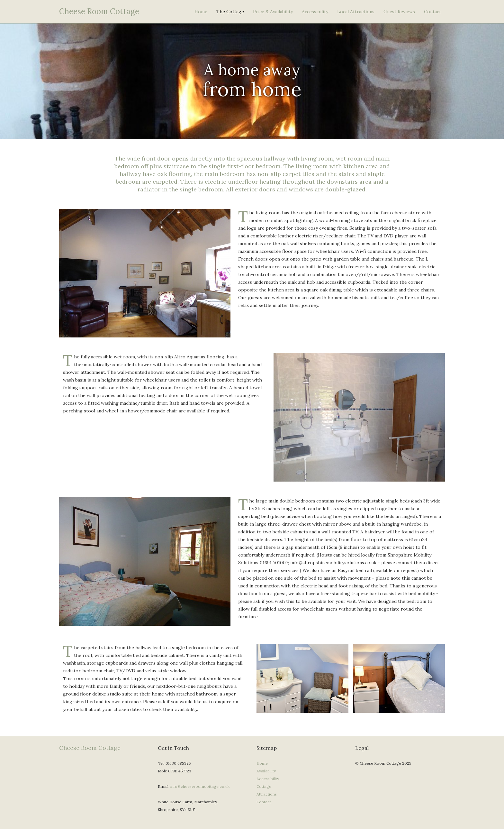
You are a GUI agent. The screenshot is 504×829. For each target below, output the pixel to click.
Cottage (264, 786)
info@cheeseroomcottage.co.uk (200, 786)
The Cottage (230, 12)
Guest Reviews (399, 12)
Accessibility (315, 12)
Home (201, 12)
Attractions (267, 794)
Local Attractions (356, 12)
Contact (432, 12)
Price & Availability (273, 12)
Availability (266, 771)
